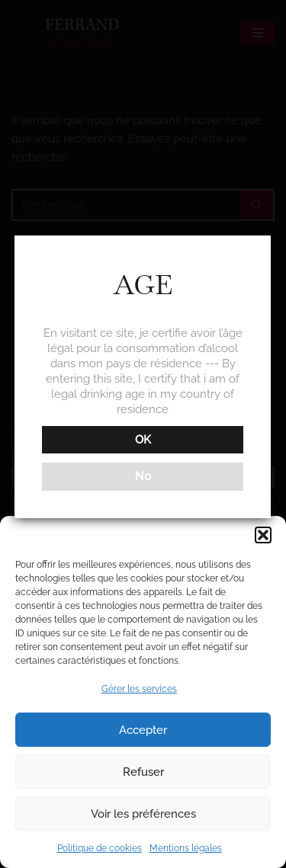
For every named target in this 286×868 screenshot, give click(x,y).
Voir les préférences (143, 814)
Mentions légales (186, 848)
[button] (263, 535)
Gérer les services (139, 689)
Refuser (143, 772)
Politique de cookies (100, 848)
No (141, 476)
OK (141, 440)
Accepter (143, 730)
